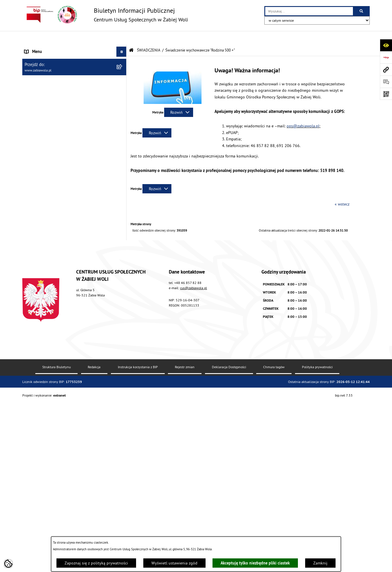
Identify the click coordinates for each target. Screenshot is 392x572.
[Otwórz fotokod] (386, 94)
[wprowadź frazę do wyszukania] (309, 11)
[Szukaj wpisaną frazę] (362, 11)
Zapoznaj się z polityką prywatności (96, 563)
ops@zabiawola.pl (303, 112)
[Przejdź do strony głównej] (105, 15)
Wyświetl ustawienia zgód (174, 563)
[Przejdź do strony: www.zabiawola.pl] (386, 69)
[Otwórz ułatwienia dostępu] (386, 45)
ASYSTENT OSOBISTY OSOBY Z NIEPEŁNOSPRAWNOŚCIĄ (51, 390)
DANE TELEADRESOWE (44, 58)
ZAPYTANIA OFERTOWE (45, 68)
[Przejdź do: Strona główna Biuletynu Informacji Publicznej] (131, 37)
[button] (122, 79)
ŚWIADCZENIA (37, 89)
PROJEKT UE (35, 403)
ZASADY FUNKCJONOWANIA (48, 78)
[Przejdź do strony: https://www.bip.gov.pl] (386, 57)
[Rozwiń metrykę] (179, 99)
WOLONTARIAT (37, 357)
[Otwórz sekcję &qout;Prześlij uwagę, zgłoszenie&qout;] (386, 82)
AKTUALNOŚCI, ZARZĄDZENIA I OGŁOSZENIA (63, 48)
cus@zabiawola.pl (194, 475)
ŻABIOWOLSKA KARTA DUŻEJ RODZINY (58, 377)
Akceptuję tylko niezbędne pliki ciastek (255, 563)
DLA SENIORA (36, 367)
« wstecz (342, 190)
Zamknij (320, 563)
